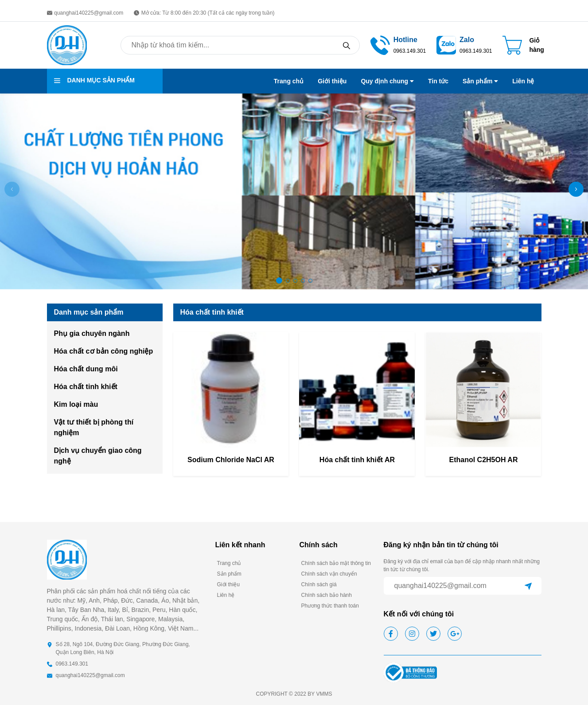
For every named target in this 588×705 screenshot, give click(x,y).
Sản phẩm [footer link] (229, 574)
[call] (380, 45)
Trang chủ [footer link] (229, 563)
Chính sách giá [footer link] (319, 584)
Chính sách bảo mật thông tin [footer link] (336, 563)
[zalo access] (446, 45)
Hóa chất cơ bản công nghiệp (104, 351)
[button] (576, 189)
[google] (455, 634)
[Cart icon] (523, 45)
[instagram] (412, 634)
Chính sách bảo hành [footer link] (327, 595)
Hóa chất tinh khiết (86, 387)
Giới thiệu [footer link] (228, 584)
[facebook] (391, 634)
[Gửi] (528, 586)
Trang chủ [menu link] (289, 81)
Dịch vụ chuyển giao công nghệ (98, 456)
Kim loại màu (76, 404)
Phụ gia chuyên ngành (92, 333)
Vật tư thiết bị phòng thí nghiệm (94, 427)
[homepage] (67, 45)
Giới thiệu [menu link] (332, 81)
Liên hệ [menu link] (523, 81)
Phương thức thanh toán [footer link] (330, 606)
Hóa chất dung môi (86, 369)
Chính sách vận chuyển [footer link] (329, 574)
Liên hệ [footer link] (226, 595)
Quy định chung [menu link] (387, 81)
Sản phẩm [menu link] (480, 81)
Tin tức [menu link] (438, 81)
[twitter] (433, 634)
